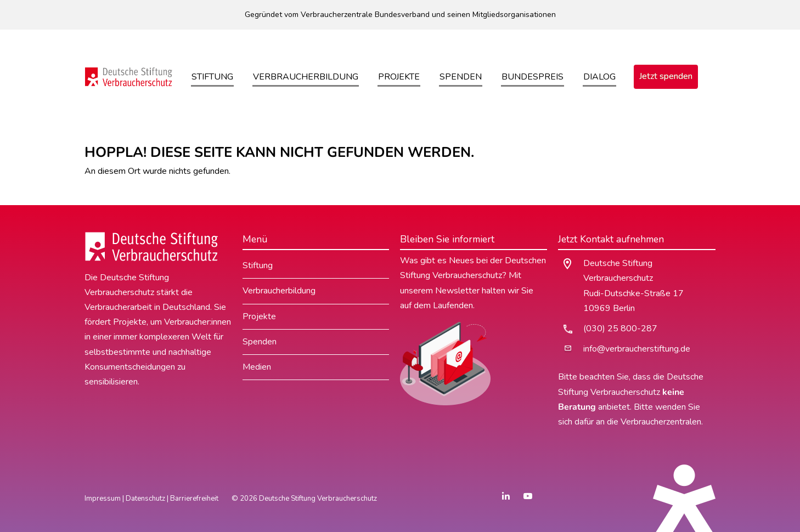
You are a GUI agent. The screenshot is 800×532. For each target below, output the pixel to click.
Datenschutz (145, 499)
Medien (257, 367)
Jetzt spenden (666, 76)
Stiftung (212, 77)
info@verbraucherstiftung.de (637, 349)
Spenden (461, 77)
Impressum (103, 499)
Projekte (399, 77)
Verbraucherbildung (306, 77)
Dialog (599, 77)
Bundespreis (533, 77)
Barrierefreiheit (194, 499)
